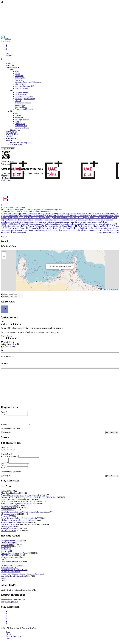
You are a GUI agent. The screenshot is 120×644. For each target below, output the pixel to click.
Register (9, 55)
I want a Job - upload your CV (21, 142)
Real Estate (19, 80)
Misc (12, 69)
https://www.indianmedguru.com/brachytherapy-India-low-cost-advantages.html (32, 209)
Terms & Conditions (13, 639)
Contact (8, 641)
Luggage (18, 122)
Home (8, 635)
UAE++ (33, 631)
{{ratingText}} (6, 456)
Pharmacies (19, 117)
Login (8, 53)
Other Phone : (19, 228)
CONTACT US (11, 132)
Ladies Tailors (20, 124)
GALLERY (10, 65)
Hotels (17, 74)
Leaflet (103, 290)
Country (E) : (33, 228)
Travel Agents (20, 78)
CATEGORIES (12, 67)
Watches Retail (20, 84)
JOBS (9, 140)
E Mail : (6, 232)
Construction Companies (24, 97)
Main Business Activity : (31, 226)
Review (4, 466)
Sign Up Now (15, 130)
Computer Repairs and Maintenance (28, 82)
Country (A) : (46, 228)
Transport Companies (23, 103)
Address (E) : (38, 229)
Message (5, 426)
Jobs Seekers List (17, 145)
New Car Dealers (21, 88)
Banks (17, 72)
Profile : (60, 219)
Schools (18, 101)
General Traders (21, 94)
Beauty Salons (20, 105)
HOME (8, 63)
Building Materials (22, 128)
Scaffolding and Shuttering (25, 99)
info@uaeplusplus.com (9, 605)
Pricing (8, 637)
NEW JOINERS (12, 134)
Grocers (18, 115)
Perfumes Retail (21, 126)
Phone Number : (67, 226)
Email (4, 414)
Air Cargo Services (22, 119)
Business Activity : (51, 226)
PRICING (9, 136)
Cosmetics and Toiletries (24, 109)
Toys (17, 113)
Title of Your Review (9, 458)
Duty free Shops (21, 107)
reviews (13, 346)
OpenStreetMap (114, 290)
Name (4, 412)
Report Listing (8, 350)
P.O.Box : (7, 228)
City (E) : (58, 228)
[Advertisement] (60, 19)
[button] (72, 265)
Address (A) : (89, 230)
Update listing (8, 348)
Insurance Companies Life (25, 86)
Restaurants (19, 76)
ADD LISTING (11, 138)
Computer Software (22, 92)
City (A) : (68, 228)
